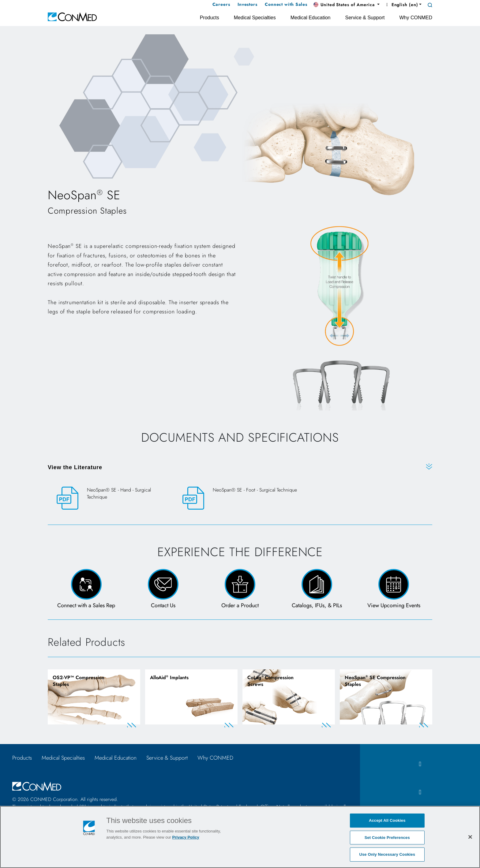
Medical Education (116, 758)
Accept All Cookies (387, 820)
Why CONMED (215, 758)
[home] (72, 16)
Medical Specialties (63, 758)
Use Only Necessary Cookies (387, 854)
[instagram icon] (420, 792)
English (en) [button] (401, 5)
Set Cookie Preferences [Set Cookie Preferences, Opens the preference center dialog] (387, 838)
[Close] (470, 837)
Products (22, 758)
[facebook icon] (420, 764)
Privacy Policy (186, 837)
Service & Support (167, 758)
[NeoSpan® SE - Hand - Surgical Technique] (114, 498)
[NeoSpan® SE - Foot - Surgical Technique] (240, 498)
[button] (347, 5)
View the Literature (75, 467)
